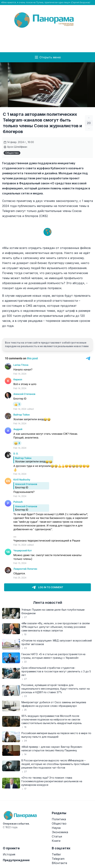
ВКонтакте (59, 863)
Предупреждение (16, 860)
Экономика (60, 832)
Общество (12, 153)
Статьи (57, 836)
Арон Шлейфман (15, 147)
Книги (56, 841)
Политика (59, 819)
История (9, 854)
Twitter (56, 854)
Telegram (58, 859)
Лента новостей (48, 603)
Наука (56, 828)
